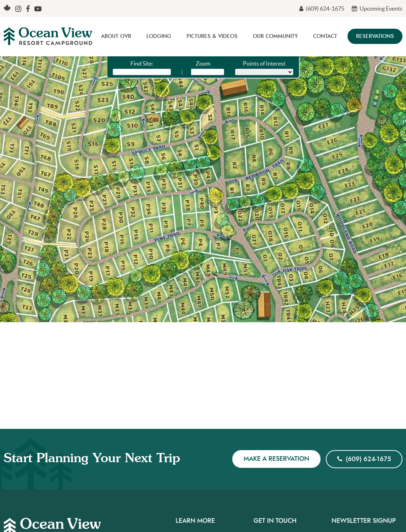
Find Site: (142, 63)
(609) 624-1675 (322, 9)
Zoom (203, 63)
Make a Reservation (276, 459)
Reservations (375, 36)
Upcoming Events (377, 9)
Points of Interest (264, 63)
